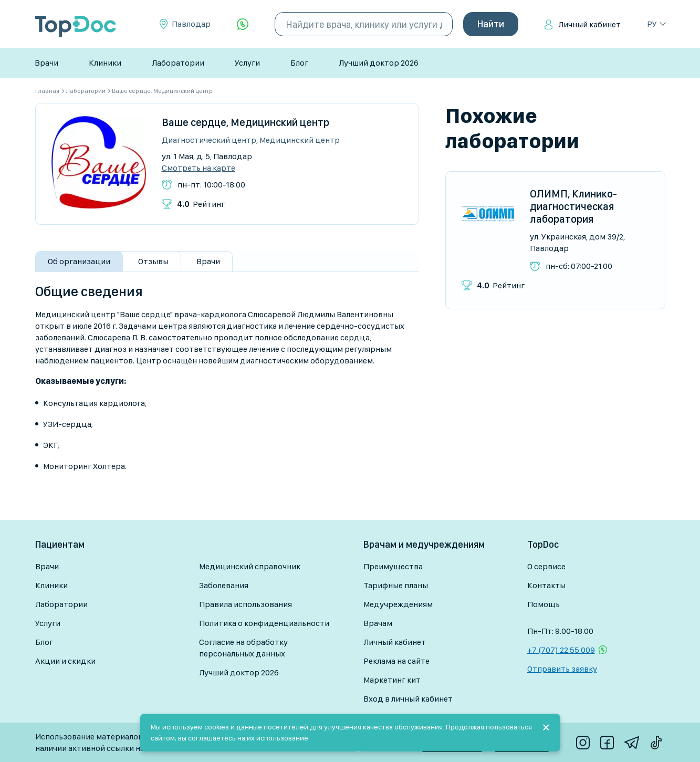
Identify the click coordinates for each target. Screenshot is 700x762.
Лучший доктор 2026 (379, 63)
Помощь (544, 604)
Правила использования (245, 604)
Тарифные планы (396, 585)
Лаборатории (178, 63)
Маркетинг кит (392, 680)
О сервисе (546, 566)
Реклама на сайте (396, 661)
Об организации (79, 261)
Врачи (46, 63)
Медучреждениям (398, 604)
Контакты (546, 585)
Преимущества (393, 566)
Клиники (105, 63)
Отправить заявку (562, 669)
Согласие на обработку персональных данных (243, 648)
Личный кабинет (589, 24)
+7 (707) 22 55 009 (561, 650)
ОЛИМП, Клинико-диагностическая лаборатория (573, 206)
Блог (299, 63)
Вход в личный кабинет (408, 699)
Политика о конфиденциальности (264, 623)
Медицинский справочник (250, 566)
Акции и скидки (65, 661)
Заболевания (224, 585)
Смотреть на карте (198, 168)
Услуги (247, 63)
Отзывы (153, 261)
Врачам (378, 623)
